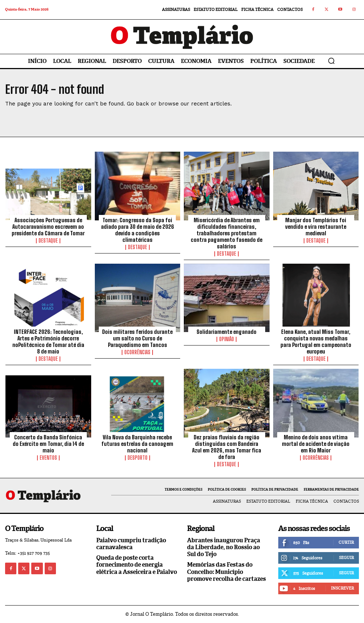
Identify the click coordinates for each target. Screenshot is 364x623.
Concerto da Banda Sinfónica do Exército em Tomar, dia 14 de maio (48, 444)
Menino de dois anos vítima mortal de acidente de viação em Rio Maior (316, 444)
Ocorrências (137, 352)
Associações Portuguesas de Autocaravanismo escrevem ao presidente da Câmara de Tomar (48, 227)
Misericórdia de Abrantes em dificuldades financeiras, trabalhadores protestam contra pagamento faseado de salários (227, 233)
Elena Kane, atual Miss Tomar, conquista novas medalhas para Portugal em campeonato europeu (316, 342)
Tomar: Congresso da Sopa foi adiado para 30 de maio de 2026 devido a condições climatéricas (137, 230)
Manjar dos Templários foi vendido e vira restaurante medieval (316, 227)
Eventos (48, 458)
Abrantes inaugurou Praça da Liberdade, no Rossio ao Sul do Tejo (224, 547)
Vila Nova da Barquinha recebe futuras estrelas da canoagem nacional (137, 444)
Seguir (346, 558)
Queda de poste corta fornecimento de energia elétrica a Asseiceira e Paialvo (137, 565)
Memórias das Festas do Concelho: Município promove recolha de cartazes (227, 572)
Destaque (48, 241)
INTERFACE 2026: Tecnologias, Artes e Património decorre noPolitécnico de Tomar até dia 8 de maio (48, 342)
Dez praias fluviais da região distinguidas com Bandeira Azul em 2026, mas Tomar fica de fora (227, 447)
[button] (331, 61)
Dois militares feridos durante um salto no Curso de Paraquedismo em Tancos (137, 338)
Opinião (227, 339)
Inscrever (342, 588)
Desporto (137, 458)
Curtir (346, 542)
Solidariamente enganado (227, 332)
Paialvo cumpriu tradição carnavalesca (131, 544)
